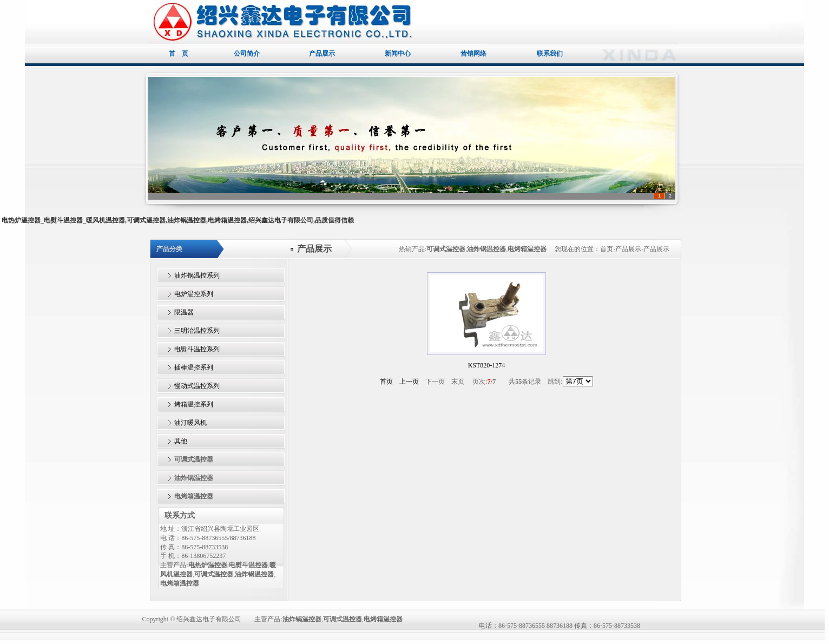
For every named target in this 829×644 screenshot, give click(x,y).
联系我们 (550, 54)
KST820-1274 (487, 365)
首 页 (182, 54)
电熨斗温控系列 (197, 349)
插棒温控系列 (194, 367)
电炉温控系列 (194, 294)
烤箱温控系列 (194, 404)
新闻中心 (397, 54)
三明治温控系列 (197, 331)
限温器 (184, 312)
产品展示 (322, 54)
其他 (181, 441)
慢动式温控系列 (197, 386)
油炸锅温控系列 (197, 275)
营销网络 (473, 54)
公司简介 (251, 54)
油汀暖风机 (190, 423)
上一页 (409, 382)
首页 (386, 382)
